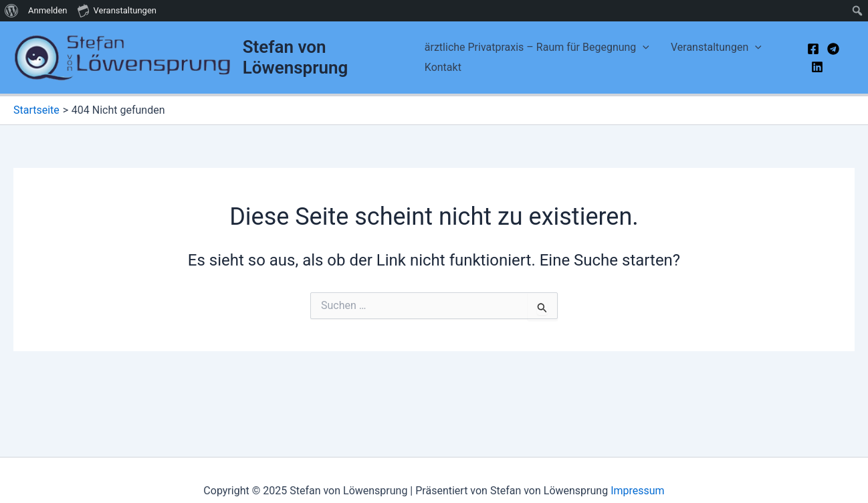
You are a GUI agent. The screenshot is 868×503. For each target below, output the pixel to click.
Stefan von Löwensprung (296, 57)
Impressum (638, 491)
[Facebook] (813, 49)
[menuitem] (12, 11)
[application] (643, 47)
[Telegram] (833, 49)
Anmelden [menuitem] (48, 10)
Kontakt (443, 67)
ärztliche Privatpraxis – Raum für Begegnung (537, 47)
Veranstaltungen (716, 47)
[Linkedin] (817, 67)
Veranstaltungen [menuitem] (117, 10)
